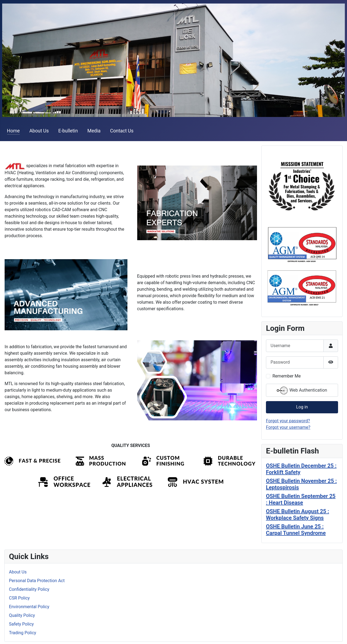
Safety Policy (21, 624)
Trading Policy (23, 633)
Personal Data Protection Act (37, 581)
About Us (39, 131)
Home (13, 131)
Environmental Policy (29, 607)
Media (94, 131)
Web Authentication (302, 391)
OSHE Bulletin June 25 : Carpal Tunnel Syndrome (296, 530)
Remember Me (287, 376)
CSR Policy (19, 598)
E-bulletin (68, 131)
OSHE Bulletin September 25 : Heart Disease (301, 499)
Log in (302, 407)
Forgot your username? (288, 427)
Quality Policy (22, 615)
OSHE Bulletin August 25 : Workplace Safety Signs (298, 515)
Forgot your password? (288, 421)
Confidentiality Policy (29, 589)
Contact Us (122, 131)
